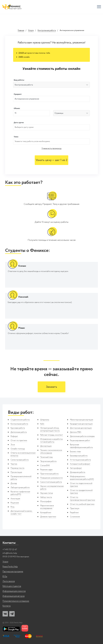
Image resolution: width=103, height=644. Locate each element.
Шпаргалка (45, 420)
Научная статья (47, 493)
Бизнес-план (75, 452)
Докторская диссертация (81, 428)
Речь (12, 507)
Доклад (14, 483)
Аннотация (15, 499)
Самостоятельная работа (51, 482)
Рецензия (15, 503)
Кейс (42, 424)
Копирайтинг (46, 513)
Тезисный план (47, 457)
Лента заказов (9, 581)
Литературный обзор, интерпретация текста (50, 429)
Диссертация (46, 446)
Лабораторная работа (20, 488)
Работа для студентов (12, 586)
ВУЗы (5, 577)
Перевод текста (17, 468)
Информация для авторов (14, 596)
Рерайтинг (74, 513)
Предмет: (18, 94)
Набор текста (46, 497)
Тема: (16, 137)
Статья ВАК (45, 466)
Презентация (16, 472)
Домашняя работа (78, 472)
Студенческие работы (20, 420)
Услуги (31, 31)
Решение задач (46, 470)
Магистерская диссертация (82, 420)
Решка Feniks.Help (10, 567)
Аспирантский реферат (80, 464)
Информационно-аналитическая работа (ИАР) (82, 478)
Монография (46, 501)
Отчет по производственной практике (83, 499)
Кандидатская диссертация (81, 424)
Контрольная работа (47, 31)
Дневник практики (48, 517)
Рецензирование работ (80, 441)
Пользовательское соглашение (16, 601)
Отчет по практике (19, 441)
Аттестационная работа (80, 460)
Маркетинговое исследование (47, 507)
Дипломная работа (19, 432)
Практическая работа (49, 474)
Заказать (51, 387)
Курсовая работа (18, 428)
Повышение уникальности (51, 478)
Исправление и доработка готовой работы (51, 441)
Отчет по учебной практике (82, 504)
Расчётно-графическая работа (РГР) (20, 493)
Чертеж (14, 464)
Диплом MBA (76, 432)
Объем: (17, 108)
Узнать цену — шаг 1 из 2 (51, 160)
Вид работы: (19, 80)
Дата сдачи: (19, 123)
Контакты (7, 606)
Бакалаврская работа (79, 456)
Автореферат (76, 468)
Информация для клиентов (14, 591)
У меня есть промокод (51, 149)
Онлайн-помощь (18, 449)
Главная (21, 31)
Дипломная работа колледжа (82, 436)
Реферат (14, 436)
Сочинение (75, 517)
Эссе (13, 445)
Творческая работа (48, 461)
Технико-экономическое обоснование (51, 452)
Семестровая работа (20, 460)
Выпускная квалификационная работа (81, 446)
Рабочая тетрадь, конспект (52, 435)
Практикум (75, 508)
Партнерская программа (13, 572)
